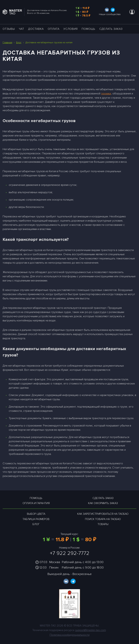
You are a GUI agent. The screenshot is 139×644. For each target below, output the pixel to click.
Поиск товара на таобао (103, 519)
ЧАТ (22, 29)
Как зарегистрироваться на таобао (103, 514)
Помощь (88, 29)
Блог (36, 524)
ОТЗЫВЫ (9, 29)
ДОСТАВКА (36, 29)
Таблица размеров (36, 519)
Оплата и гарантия (36, 503)
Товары (103, 524)
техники (106, 94)
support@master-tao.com (91, 630)
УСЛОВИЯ (71, 29)
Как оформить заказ (103, 503)
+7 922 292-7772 (70, 553)
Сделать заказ (111, 29)
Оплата (54, 29)
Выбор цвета (36, 514)
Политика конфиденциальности (70, 635)
